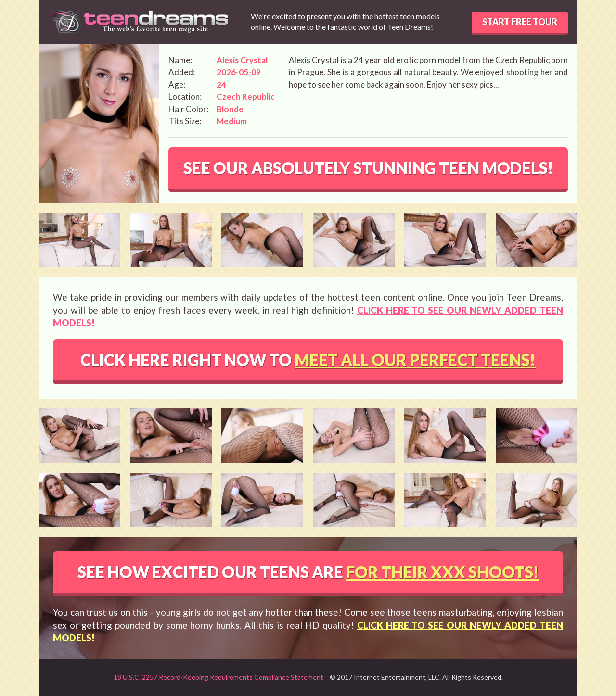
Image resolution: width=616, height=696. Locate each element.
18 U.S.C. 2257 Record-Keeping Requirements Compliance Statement (218, 677)
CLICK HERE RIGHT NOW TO (308, 360)
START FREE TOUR (520, 22)
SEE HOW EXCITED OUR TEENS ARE (308, 572)
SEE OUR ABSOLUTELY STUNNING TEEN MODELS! (368, 168)
